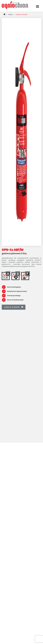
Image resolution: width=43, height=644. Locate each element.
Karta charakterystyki (13, 300)
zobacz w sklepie (14, 307)
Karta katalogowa (11, 287)
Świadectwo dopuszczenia (14, 291)
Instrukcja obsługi (11, 296)
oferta (10, 15)
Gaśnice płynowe (21, 15)
